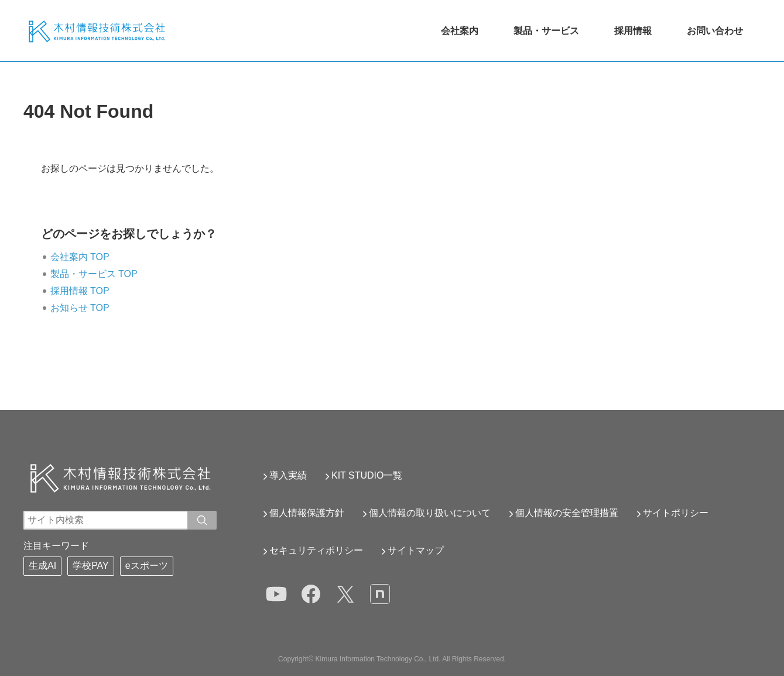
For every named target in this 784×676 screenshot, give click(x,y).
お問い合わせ (715, 31)
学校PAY (91, 566)
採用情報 (633, 31)
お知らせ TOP (80, 308)
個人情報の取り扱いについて (430, 513)
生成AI (42, 566)
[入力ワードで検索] (202, 520)
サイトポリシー (676, 513)
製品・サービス (546, 31)
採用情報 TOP (80, 291)
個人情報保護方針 (307, 513)
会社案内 (460, 31)
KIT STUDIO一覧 (367, 475)
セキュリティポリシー (316, 550)
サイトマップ (416, 550)
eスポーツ (147, 566)
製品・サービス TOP (94, 274)
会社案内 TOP (80, 257)
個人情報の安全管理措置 (567, 513)
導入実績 (288, 475)
